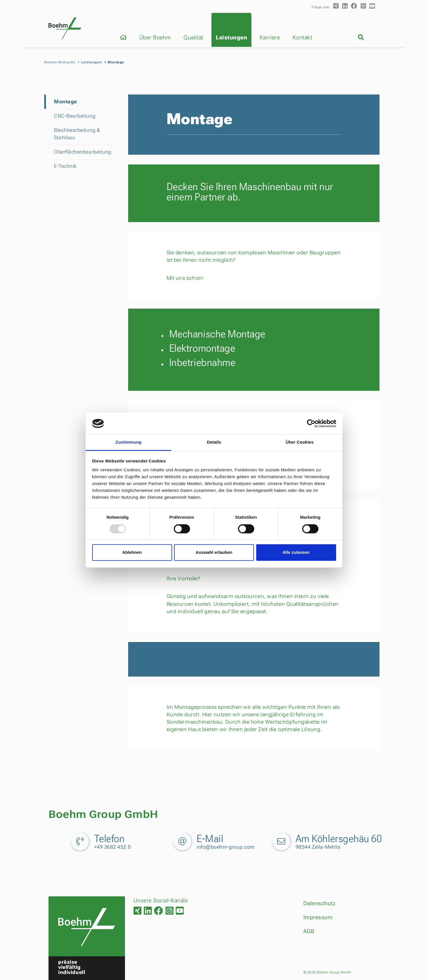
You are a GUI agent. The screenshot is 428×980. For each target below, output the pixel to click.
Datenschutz (320, 903)
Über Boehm (155, 37)
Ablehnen (132, 553)
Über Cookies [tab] (300, 442)
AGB (309, 931)
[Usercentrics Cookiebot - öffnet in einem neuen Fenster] (311, 423)
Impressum (318, 917)
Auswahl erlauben (214, 553)
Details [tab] (214, 442)
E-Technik (65, 166)
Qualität (193, 37)
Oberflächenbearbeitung (79, 152)
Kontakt (302, 37)
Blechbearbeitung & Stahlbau (77, 134)
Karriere (270, 37)
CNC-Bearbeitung (75, 116)
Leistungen (231, 37)
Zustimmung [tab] (129, 442)
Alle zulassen (296, 553)
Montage (65, 101)
